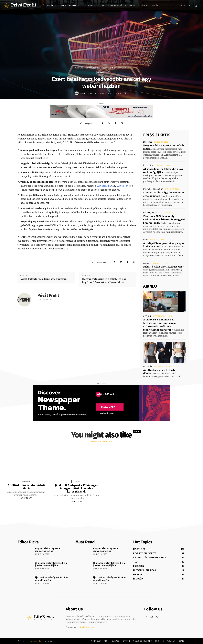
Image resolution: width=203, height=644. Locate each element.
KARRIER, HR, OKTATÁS (153, 213)
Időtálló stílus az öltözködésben (163, 267)
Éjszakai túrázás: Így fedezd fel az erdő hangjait (52, 579)
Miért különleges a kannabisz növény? (44, 279)
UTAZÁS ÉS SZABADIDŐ (153, 189)
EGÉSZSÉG (148, 142)
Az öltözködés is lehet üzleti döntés (26, 487)
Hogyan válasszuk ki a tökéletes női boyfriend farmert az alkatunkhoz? (104, 281)
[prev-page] (98, 508)
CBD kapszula (104, 186)
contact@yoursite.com (88, 627)
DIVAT (146, 240)
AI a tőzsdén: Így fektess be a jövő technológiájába (51, 564)
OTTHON (147, 316)
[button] (196, 6)
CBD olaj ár (122, 186)
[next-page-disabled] (104, 508)
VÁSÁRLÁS (79, 68)
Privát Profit (86, 93)
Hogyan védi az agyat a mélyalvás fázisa (47, 550)
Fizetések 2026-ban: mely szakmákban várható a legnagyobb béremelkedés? (164, 220)
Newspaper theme (37, 641)
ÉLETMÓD (147, 263)
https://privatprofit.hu (46, 299)
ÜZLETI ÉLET (149, 166)
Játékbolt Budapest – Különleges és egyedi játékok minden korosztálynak (76, 488)
